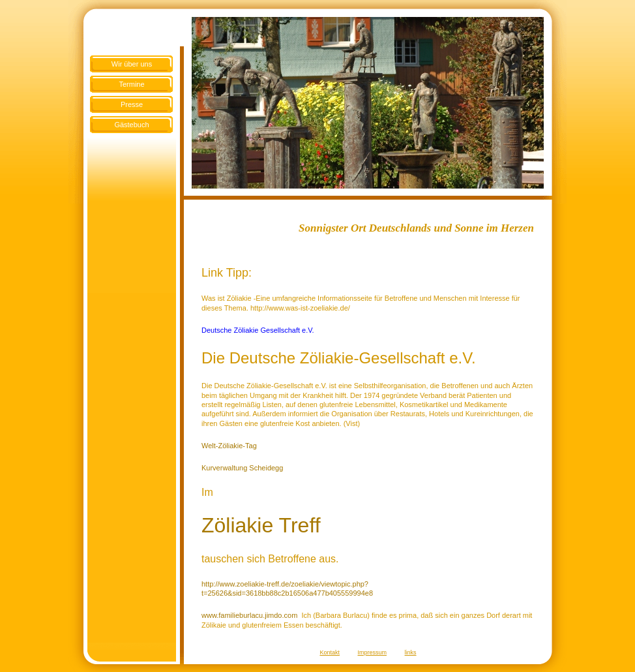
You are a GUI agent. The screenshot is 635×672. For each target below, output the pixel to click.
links (411, 652)
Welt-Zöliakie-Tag (229, 446)
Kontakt (330, 652)
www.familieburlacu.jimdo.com (249, 615)
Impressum (373, 652)
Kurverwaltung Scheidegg (242, 468)
